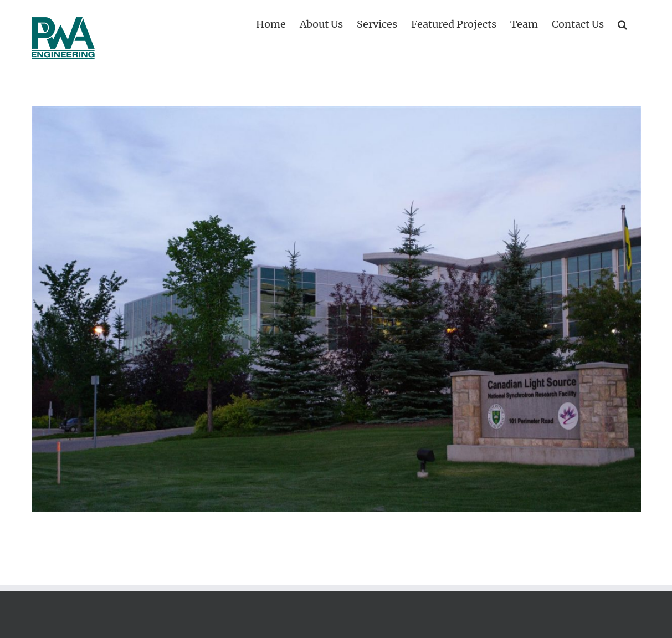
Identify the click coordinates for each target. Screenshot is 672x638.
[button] (622, 23)
